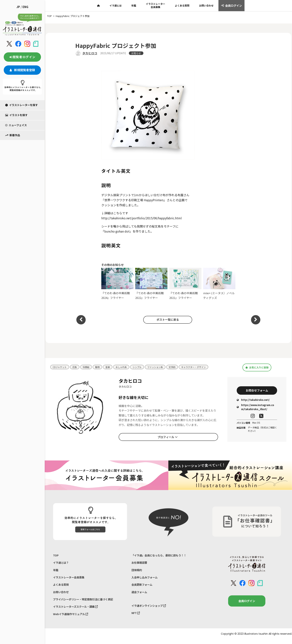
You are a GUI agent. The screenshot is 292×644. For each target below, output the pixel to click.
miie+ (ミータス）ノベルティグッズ (219, 284)
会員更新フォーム (143, 587)
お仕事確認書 (140, 564)
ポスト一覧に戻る (166, 320)
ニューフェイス (16, 125)
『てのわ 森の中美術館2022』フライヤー (151, 284)
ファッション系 (160, 367)
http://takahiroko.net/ (253, 401)
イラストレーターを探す (22, 105)
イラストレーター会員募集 (155, 5)
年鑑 (134, 5)
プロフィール (168, 437)
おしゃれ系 (124, 367)
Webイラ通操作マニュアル (72, 618)
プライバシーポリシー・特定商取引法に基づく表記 (85, 603)
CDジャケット (60, 367)
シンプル (141, 367)
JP (18, 7)
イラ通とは (116, 5)
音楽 (110, 367)
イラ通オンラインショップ (150, 609)
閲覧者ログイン (22, 57)
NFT (136, 617)
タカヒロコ (90, 53)
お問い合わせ (206, 5)
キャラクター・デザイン (201, 367)
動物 (100, 367)
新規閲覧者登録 (22, 70)
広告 (76, 367)
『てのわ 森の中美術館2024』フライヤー (117, 284)
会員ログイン (232, 6)
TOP (56, 556)
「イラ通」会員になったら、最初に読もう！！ (161, 556)
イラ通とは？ (61, 564)
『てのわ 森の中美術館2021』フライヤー (185, 284)
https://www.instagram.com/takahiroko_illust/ (255, 408)
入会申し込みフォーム (145, 579)
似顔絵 (88, 367)
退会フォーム (140, 595)
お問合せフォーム (257, 391)
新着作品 (13, 135)
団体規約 (137, 572)
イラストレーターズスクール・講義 (77, 610)
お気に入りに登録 (257, 367)
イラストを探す (16, 115)
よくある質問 (182, 5)
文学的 (178, 367)
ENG (25, 7)
